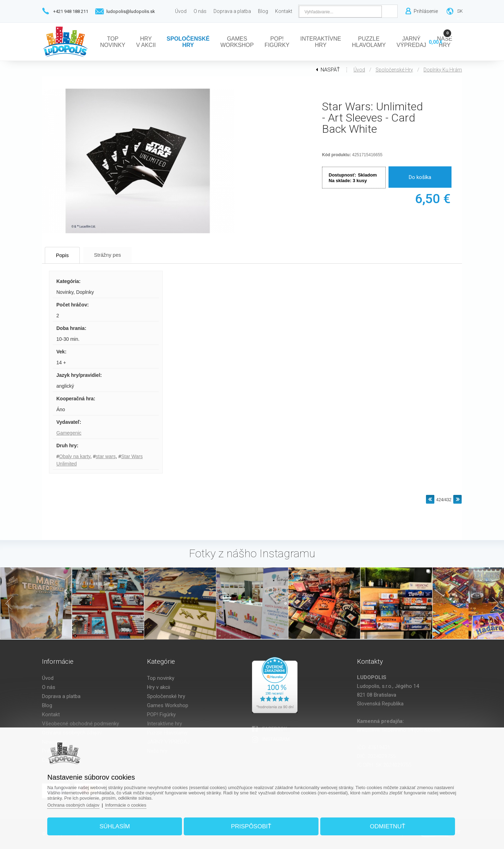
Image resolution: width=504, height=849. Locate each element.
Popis (65, 255)
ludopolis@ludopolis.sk (131, 11)
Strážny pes (114, 255)
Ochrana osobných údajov (77, 804)
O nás (49, 687)
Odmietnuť (386, 826)
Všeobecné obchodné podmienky (80, 724)
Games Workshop (168, 705)
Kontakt (51, 715)
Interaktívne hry (164, 724)
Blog (47, 705)
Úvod (359, 70)
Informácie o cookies (130, 804)
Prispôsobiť (251, 826)
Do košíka (420, 177)
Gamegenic (69, 433)
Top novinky (161, 678)
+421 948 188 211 (71, 11)
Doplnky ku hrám (443, 70)
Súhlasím (117, 826)
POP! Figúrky (161, 715)
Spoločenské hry (394, 70)
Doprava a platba (61, 696)
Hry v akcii (159, 687)
